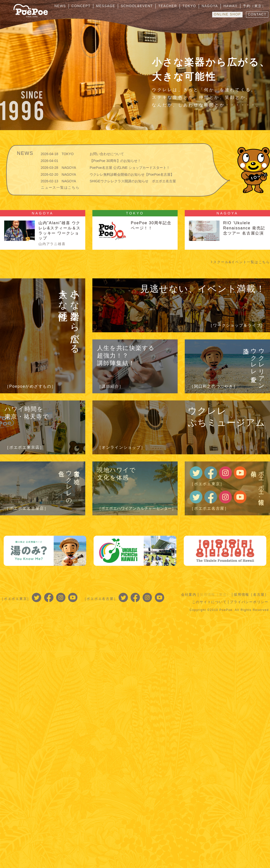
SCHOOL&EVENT (143, 6)
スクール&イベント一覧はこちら (242, 262)
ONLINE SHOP (226, 14)
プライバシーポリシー (249, 602)
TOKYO (194, 6)
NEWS (70, 6)
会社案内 (188, 595)
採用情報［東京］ (214, 595)
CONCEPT (90, 6)
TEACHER (173, 6)
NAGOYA (213, 6)
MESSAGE (113, 6)
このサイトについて (209, 602)
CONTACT (257, 14)
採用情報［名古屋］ (251, 595)
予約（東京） (255, 6)
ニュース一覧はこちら (60, 187)
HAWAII (232, 6)
